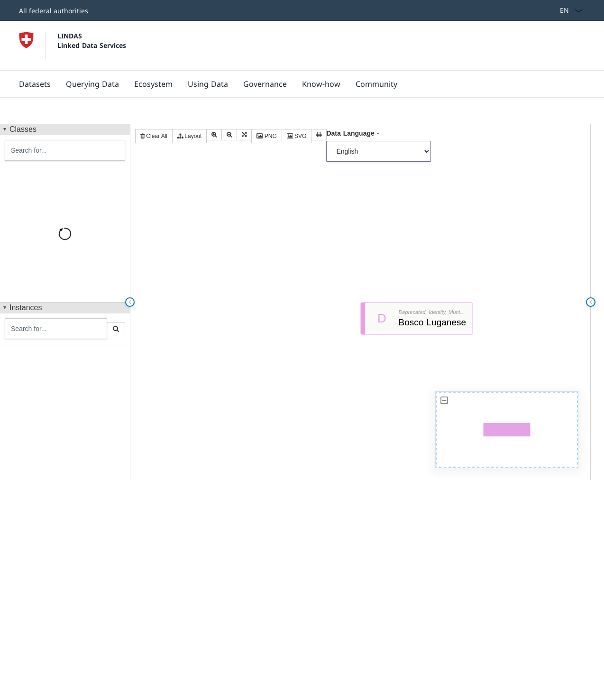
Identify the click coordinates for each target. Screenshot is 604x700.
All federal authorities (54, 11)
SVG (297, 136)
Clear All (154, 136)
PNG (266, 136)
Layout (189, 136)
